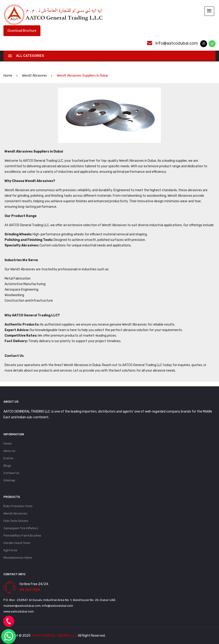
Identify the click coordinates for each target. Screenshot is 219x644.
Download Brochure (22, 31)
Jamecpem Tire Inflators (21, 528)
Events (8, 458)
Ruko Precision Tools (18, 506)
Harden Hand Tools (17, 543)
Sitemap (9, 480)
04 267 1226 (30, 590)
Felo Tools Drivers (16, 521)
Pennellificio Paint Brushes (22, 536)
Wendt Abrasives (34, 76)
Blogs (7, 466)
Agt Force (10, 550)
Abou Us (9, 451)
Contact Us (11, 473)
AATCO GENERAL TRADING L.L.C (54, 636)
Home (8, 443)
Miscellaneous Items (18, 558)
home (8, 76)
